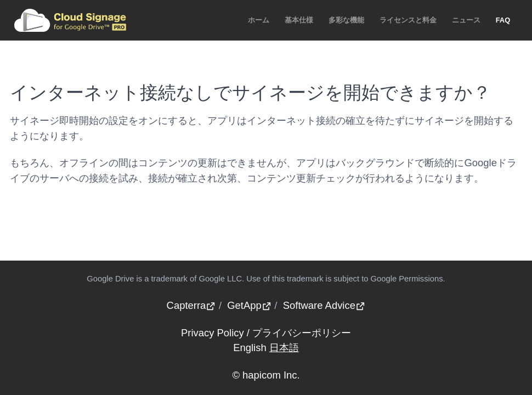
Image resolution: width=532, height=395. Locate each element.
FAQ (503, 20)
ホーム (259, 20)
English (250, 348)
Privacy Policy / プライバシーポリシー (266, 333)
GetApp (249, 305)
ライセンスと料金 (408, 20)
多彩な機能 (346, 20)
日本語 (284, 348)
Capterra (191, 305)
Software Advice (324, 305)
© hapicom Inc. (266, 375)
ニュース (466, 20)
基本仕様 (299, 20)
